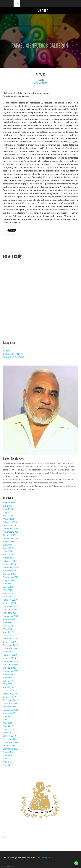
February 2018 (10, 732)
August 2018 (9, 713)
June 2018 (8, 720)
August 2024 (9, 541)
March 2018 (9, 729)
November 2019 (11, 664)
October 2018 (10, 707)
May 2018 (8, 723)
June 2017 (8, 758)
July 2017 (8, 755)
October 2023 (10, 574)
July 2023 (8, 584)
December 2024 (10, 528)
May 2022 (8, 629)
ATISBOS (41, 74)
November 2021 (11, 648)
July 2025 (8, 506)
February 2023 (10, 600)
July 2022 (8, 622)
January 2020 (9, 658)
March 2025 (9, 519)
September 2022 (11, 616)
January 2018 (9, 736)
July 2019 (8, 677)
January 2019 (9, 697)
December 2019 (10, 661)
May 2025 (8, 512)
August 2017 (9, 752)
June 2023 (8, 587)
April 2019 (8, 687)
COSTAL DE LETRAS (13, 354)
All (4, 347)
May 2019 (8, 684)
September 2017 (11, 749)
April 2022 (8, 632)
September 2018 (11, 710)
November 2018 (11, 703)
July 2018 (8, 716)
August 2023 (9, 580)
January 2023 (9, 603)
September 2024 (11, 538)
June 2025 (8, 509)
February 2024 (10, 561)
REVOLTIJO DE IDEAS (14, 357)
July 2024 (8, 545)
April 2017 (8, 765)
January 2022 (9, 642)
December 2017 (10, 739)
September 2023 (11, 577)
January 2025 (9, 525)
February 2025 (10, 522)
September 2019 (11, 671)
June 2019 (8, 681)
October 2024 (10, 535)
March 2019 (9, 690)
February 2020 (10, 655)
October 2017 (10, 745)
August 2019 (9, 674)
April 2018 (8, 726)
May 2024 (8, 551)
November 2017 (11, 742)
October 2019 (10, 668)
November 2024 (11, 532)
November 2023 (11, 571)
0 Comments (40, 83)
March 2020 (9, 652)
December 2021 (10, 645)
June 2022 (8, 626)
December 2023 (10, 567)
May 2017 (8, 762)
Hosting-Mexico (47, 858)
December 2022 (10, 606)
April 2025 (8, 515)
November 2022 (11, 609)
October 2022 (10, 613)
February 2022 (10, 639)
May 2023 (8, 590)
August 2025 (9, 503)
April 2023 (8, 593)
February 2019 (10, 694)
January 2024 (9, 564)
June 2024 (8, 548)
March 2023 (9, 596)
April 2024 (8, 554)
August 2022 (9, 619)
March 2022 (9, 635)
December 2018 (10, 700)
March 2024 (9, 558)
